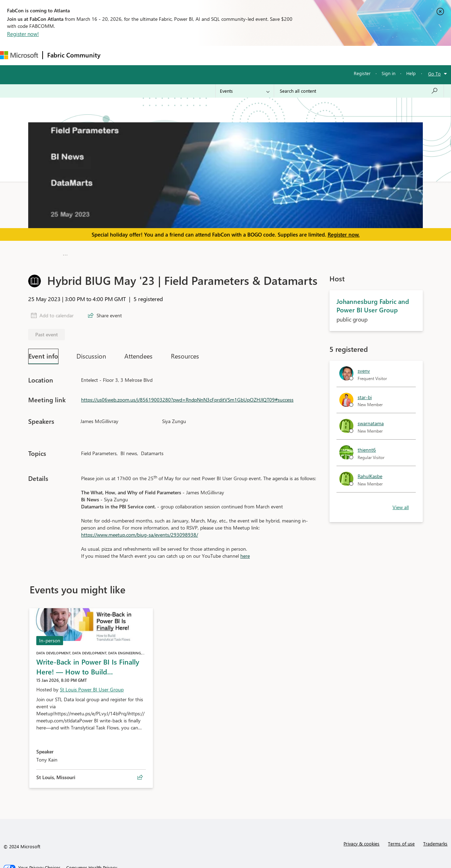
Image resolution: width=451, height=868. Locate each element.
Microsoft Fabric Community (101, 252)
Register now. (344, 234)
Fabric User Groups (183, 252)
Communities (208, 55)
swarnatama (371, 420)
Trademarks (435, 840)
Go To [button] (434, 74)
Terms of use (401, 840)
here (245, 553)
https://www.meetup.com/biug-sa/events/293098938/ (140, 531)
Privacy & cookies (362, 840)
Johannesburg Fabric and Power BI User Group (288, 252)
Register (362, 73)
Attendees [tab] (138, 353)
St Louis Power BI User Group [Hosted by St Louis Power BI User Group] (92, 686)
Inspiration (147, 55)
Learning (266, 55)
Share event (109, 312)
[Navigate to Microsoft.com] (19, 55)
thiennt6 (367, 447)
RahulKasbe (370, 473)
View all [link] (401, 504)
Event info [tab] (43, 353)
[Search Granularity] (245, 91)
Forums (116, 55)
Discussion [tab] (91, 353)
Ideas (176, 55)
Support (296, 55)
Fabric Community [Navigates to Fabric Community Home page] (74, 55)
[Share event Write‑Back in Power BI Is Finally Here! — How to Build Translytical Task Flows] (140, 774)
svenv (364, 368)
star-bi (365, 394)
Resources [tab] (185, 353)
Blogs (239, 55)
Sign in (388, 73)
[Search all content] (359, 91)
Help (411, 73)
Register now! (23, 34)
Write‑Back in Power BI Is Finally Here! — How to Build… (88, 663)
